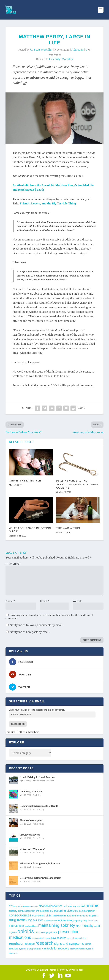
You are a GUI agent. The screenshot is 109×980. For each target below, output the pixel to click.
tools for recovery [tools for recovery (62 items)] (58, 948)
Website (77, 601)
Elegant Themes (48, 970)
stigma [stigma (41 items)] (88, 944)
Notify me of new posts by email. (30, 632)
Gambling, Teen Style (31, 792)
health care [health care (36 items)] (93, 921)
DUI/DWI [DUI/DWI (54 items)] (38, 920)
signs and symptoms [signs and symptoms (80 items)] (69, 944)
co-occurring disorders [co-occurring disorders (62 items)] (64, 911)
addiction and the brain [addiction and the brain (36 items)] (28, 906)
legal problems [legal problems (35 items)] (31, 926)
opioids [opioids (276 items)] (26, 931)
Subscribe (18, 724)
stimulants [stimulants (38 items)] (14, 949)
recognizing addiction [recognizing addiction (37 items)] (77, 938)
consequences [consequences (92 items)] (20, 915)
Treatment (37, 867)
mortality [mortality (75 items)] (87, 926)
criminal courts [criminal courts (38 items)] (59, 916)
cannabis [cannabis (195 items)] (90, 905)
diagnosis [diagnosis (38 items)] (93, 916)
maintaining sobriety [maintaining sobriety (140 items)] (57, 925)
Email (45, 601)
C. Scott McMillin (41, 50)
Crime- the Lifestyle (25, 481)
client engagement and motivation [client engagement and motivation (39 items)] (34, 911)
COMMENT (13, 564)
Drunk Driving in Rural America (37, 777)
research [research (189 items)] (44, 943)
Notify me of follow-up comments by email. (36, 625)
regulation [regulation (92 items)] (17, 943)
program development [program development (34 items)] (41, 938)
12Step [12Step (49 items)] (13, 906)
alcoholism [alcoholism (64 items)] (55, 906)
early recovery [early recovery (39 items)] (51, 921)
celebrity (54, 59)
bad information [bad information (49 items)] (71, 906)
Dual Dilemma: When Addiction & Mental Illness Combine (77, 484)
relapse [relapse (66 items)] (30, 944)
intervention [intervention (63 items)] (17, 926)
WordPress (78, 970)
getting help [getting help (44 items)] (81, 920)
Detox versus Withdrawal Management (40, 878)
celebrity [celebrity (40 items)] (13, 911)
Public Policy (38, 809)
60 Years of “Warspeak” (32, 849)
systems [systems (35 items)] (23, 949)
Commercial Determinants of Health (39, 806)
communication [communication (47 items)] (87, 911)
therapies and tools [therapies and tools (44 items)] (37, 949)
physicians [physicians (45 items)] (52, 932)
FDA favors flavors (30, 835)
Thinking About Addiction (43, 781)
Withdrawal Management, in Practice (40, 863)
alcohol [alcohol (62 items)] (43, 906)
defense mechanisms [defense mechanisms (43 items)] (77, 916)
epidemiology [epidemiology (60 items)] (66, 920)
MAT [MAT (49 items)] (78, 926)
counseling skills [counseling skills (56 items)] (42, 915)
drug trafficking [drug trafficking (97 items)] (21, 920)
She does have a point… (32, 820)
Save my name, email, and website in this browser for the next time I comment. (49, 617)
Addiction (77, 50)
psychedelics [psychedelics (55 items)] (59, 938)
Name (10, 601)
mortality (67, 59)
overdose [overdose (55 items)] (40, 932)
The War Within (68, 528)
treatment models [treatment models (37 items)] (78, 949)
